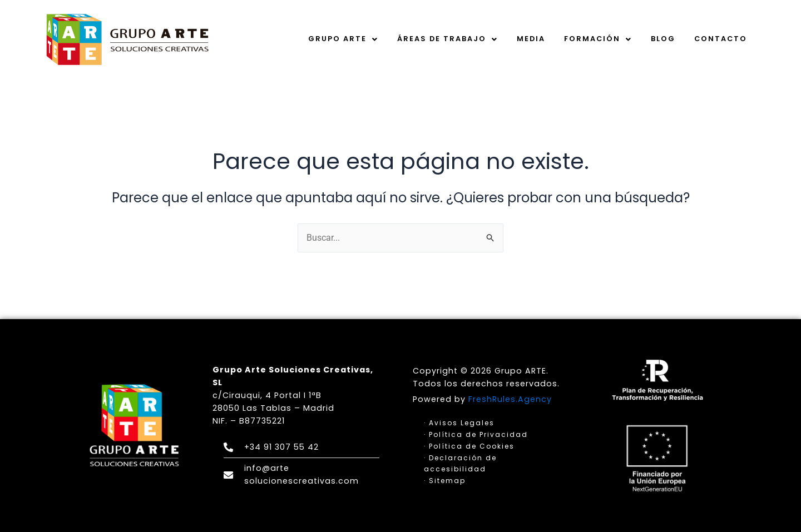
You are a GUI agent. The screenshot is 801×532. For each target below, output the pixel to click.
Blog (663, 39)
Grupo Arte (343, 39)
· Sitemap (445, 481)
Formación (598, 39)
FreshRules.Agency (510, 399)
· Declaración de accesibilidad (460, 463)
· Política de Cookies (469, 446)
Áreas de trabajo (448, 39)
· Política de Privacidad (476, 434)
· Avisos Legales (459, 423)
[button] (343, 39)
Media (531, 39)
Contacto (721, 39)
